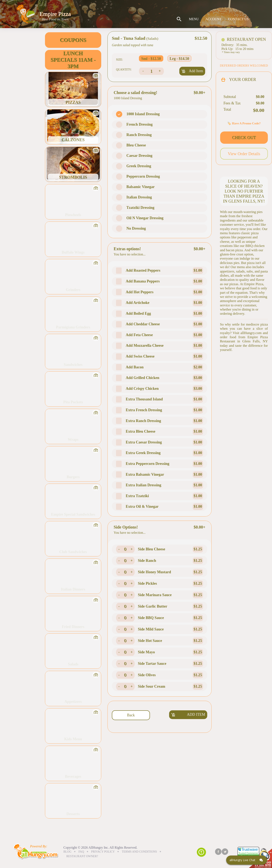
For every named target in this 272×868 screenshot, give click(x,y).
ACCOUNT (213, 19)
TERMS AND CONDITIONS (139, 852)
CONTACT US (238, 19)
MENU (194, 19)
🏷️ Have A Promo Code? (244, 123)
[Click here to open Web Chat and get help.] (247, 860)
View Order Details (244, 154)
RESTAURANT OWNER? (82, 856)
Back (131, 715)
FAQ (81, 852)
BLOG (67, 852)
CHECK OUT (244, 137)
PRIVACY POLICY (103, 852)
